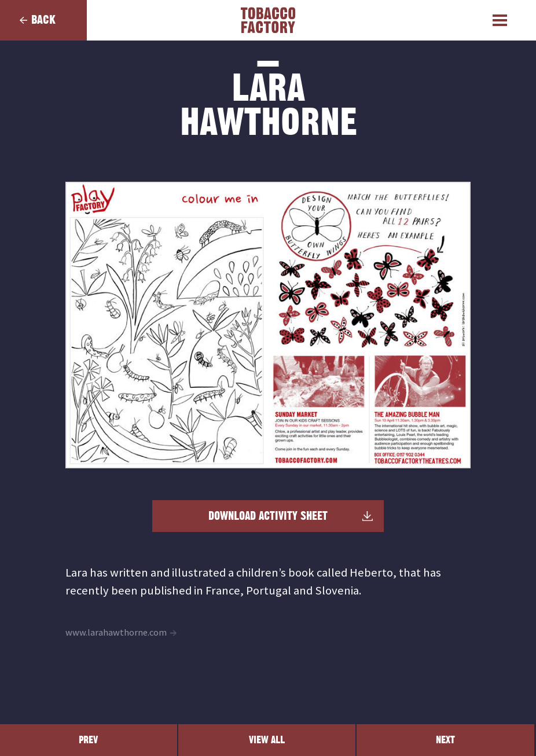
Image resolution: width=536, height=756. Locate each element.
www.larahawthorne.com (116, 632)
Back (43, 20)
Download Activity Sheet (268, 516)
